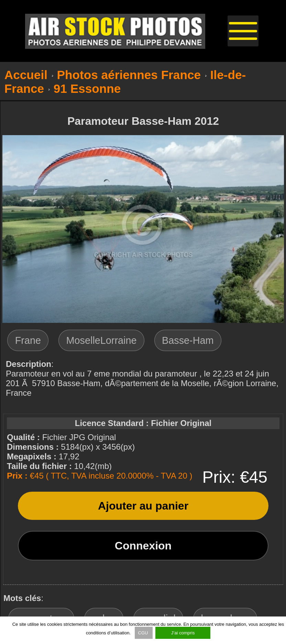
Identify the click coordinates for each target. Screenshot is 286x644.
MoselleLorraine (102, 340)
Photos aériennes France (129, 75)
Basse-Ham (188, 340)
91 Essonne (87, 89)
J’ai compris (183, 633)
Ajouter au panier (143, 506)
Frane (28, 340)
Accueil (26, 75)
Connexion (143, 546)
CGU (144, 633)
